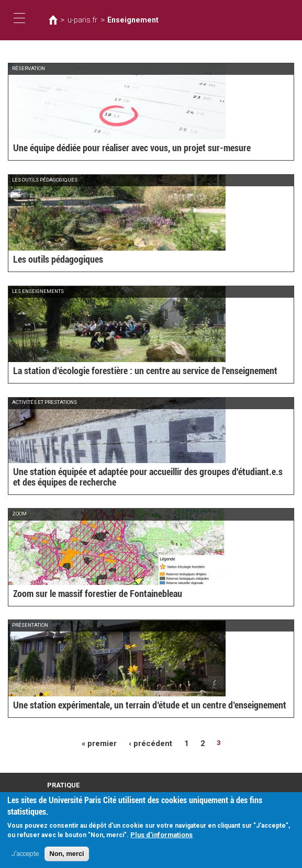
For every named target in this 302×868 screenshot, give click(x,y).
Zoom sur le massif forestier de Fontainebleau (89, 595)
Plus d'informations (161, 835)
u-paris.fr (80, 20)
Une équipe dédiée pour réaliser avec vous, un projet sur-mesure (119, 149)
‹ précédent (149, 743)
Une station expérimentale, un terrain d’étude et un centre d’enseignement (136, 706)
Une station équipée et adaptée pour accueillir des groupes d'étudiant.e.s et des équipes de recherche (144, 478)
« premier (103, 743)
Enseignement (124, 20)
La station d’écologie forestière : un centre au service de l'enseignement (131, 372)
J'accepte (25, 854)
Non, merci (66, 854)
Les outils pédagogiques (53, 260)
